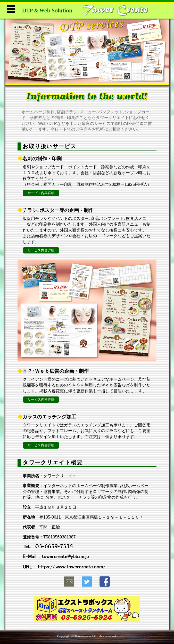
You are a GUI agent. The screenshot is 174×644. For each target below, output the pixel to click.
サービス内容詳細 (41, 193)
